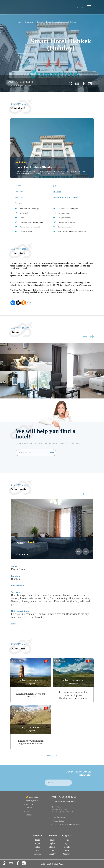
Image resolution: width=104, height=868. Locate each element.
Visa (37, 850)
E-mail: (12, 86)
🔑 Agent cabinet (32, 797)
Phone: (12, 82)
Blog (28, 811)
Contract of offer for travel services (66, 825)
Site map (29, 815)
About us (29, 804)
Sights (37, 843)
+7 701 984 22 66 (24, 82)
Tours (37, 840)
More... (15, 624)
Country (37, 854)
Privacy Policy (58, 821)
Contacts (29, 808)
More (52, 756)
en (82, 7)
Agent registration (33, 801)
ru (78, 7)
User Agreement (59, 817)
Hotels (37, 847)
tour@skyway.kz (24, 86)
